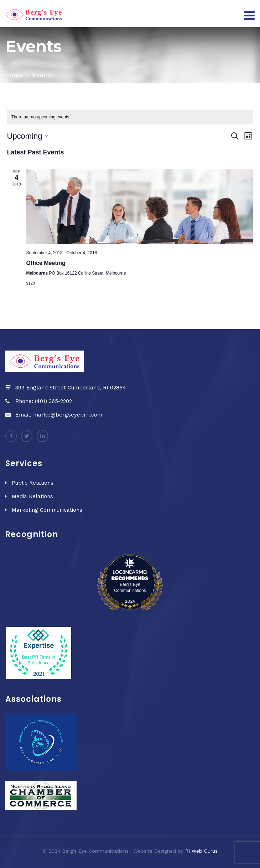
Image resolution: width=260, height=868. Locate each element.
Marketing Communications (47, 510)
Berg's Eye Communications (130, 588)
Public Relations (33, 483)
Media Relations (32, 496)
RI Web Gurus (201, 851)
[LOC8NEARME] (130, 570)
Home (14, 75)
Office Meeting (46, 263)
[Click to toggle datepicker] (28, 136)
